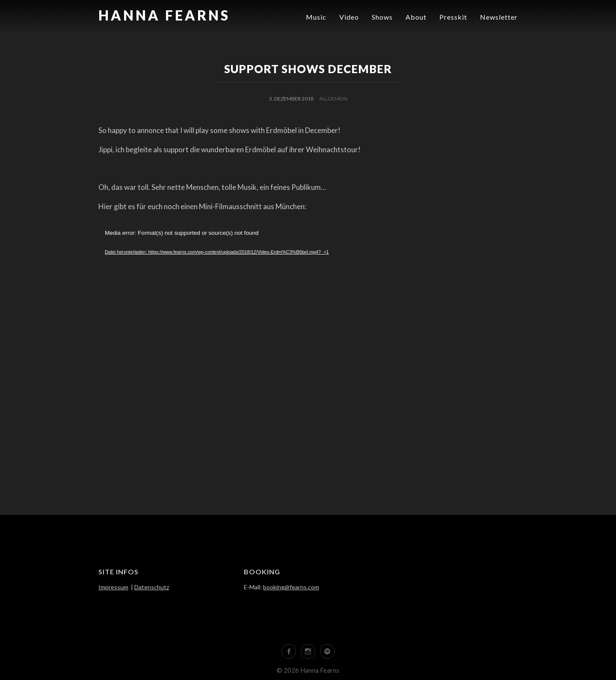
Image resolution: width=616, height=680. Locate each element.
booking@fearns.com (291, 587)
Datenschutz (152, 587)
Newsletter (499, 17)
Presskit (453, 17)
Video (349, 17)
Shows (382, 17)
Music (316, 17)
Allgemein (333, 99)
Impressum (113, 587)
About (416, 17)
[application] (235, 322)
